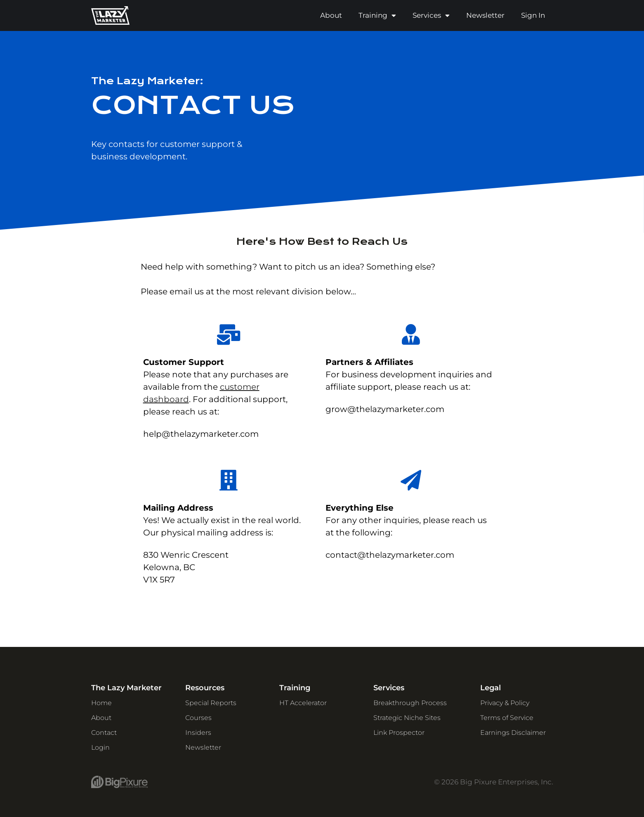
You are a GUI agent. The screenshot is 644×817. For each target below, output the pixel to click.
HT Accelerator (303, 703)
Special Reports (211, 703)
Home (101, 703)
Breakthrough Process (410, 703)
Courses (198, 718)
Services (431, 15)
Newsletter (485, 15)
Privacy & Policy (505, 703)
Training (377, 15)
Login (100, 747)
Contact (104, 733)
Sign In (533, 15)
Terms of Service (507, 718)
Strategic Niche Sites (407, 718)
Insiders (198, 733)
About (331, 15)
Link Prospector (399, 733)
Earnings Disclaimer (513, 733)
